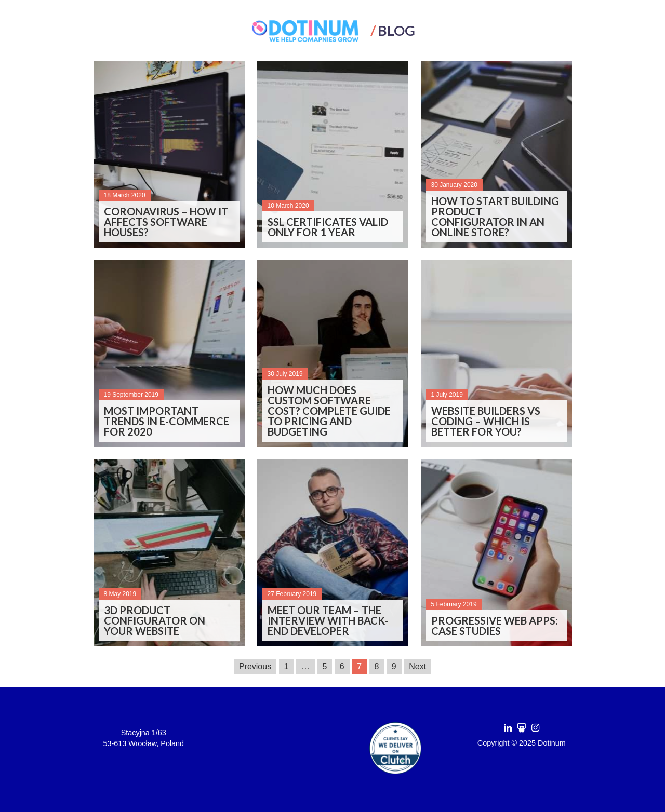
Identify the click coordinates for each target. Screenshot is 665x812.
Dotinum (552, 743)
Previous (255, 666)
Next (417, 666)
